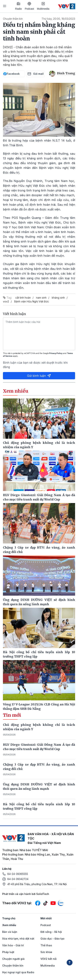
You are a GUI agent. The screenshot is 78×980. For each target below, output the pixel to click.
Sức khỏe (46, 952)
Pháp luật (8, 952)
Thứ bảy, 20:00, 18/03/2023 (58, 19)
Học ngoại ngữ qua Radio (18, 972)
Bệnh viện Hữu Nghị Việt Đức (32, 301)
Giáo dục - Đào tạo (52, 939)
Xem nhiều (9, 925)
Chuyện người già (13, 959)
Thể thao (46, 945)
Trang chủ (9, 918)
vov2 (6, 301)
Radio (19, 6)
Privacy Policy (56, 353)
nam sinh (41, 298)
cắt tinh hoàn (23, 298)
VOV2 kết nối (49, 959)
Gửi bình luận (39, 376)
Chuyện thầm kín (13, 19)
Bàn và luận (10, 932)
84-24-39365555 (18, 874)
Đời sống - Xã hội (51, 932)
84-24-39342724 (18, 879)
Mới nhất (46, 918)
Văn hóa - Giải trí (13, 945)
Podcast (29, 6)
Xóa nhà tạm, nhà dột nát (18, 939)
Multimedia (43, 6)
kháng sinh (58, 298)
